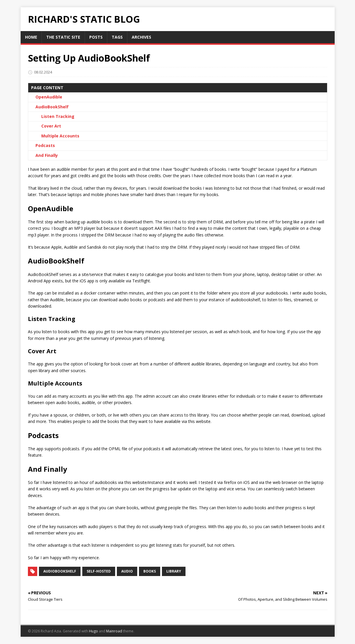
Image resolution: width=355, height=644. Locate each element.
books (150, 571)
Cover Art (51, 126)
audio (127, 571)
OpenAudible (49, 97)
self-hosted (99, 571)
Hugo (93, 631)
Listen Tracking (58, 116)
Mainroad (114, 631)
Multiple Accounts (60, 136)
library (174, 571)
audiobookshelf (60, 571)
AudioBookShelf (52, 107)
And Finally (47, 155)
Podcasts (45, 145)
